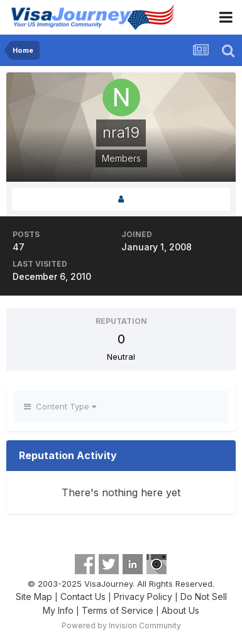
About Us (180, 610)
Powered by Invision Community (121, 625)
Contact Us (83, 597)
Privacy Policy (143, 597)
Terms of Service (118, 610)
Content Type (60, 406)
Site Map (34, 597)
